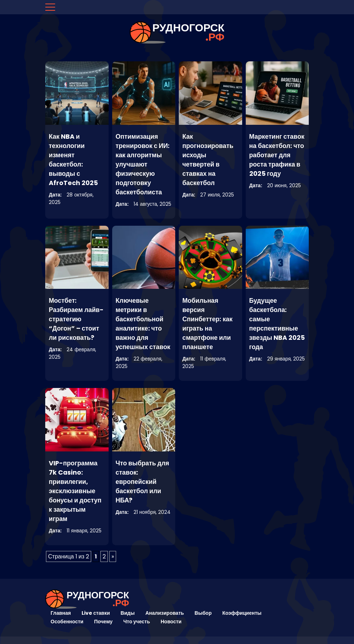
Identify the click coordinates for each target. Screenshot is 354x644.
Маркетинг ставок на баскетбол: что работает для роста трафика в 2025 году (277, 155)
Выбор (203, 613)
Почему (103, 622)
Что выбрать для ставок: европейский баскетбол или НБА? (143, 482)
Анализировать (165, 613)
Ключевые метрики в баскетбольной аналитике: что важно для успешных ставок (143, 324)
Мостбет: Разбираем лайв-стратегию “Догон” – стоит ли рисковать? (76, 319)
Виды (128, 613)
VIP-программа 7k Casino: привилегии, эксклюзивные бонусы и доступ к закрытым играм (75, 491)
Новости (171, 622)
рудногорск (188, 32)
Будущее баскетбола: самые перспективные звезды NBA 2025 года (274, 324)
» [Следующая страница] (113, 556)
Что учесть (137, 622)
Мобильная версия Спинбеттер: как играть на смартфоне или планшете (208, 324)
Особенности (67, 622)
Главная (61, 613)
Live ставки (96, 613)
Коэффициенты (242, 613)
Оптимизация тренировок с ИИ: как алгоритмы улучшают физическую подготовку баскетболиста (143, 164)
